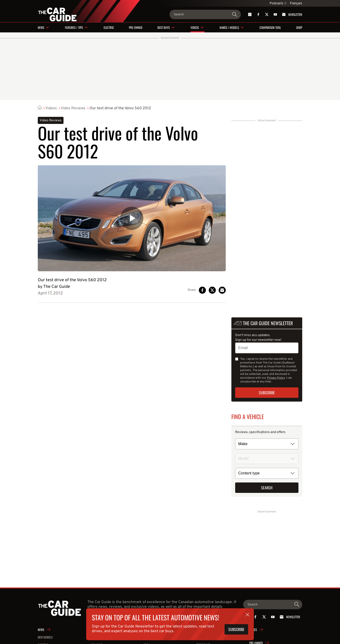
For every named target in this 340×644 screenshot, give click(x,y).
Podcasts (278, 3)
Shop (299, 27)
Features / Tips (74, 27)
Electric (109, 27)
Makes (253, 630)
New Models (45, 637)
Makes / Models (229, 27)
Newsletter (291, 14)
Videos (195, 27)
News (41, 27)
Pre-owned (136, 27)
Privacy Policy (276, 378)
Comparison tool (270, 27)
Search (267, 488)
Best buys (164, 27)
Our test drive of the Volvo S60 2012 (120, 108)
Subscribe (267, 393)
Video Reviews (73, 108)
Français (296, 3)
